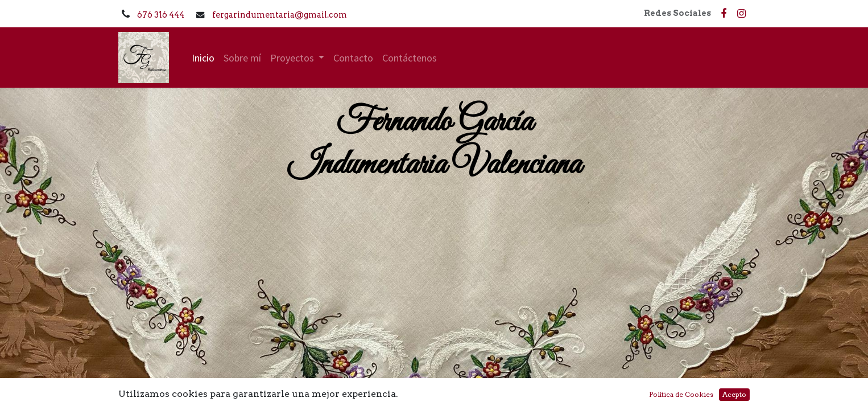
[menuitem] (203, 58)
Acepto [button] (734, 394)
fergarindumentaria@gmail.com (280, 15)
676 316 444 (162, 15)
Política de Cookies (681, 394)
